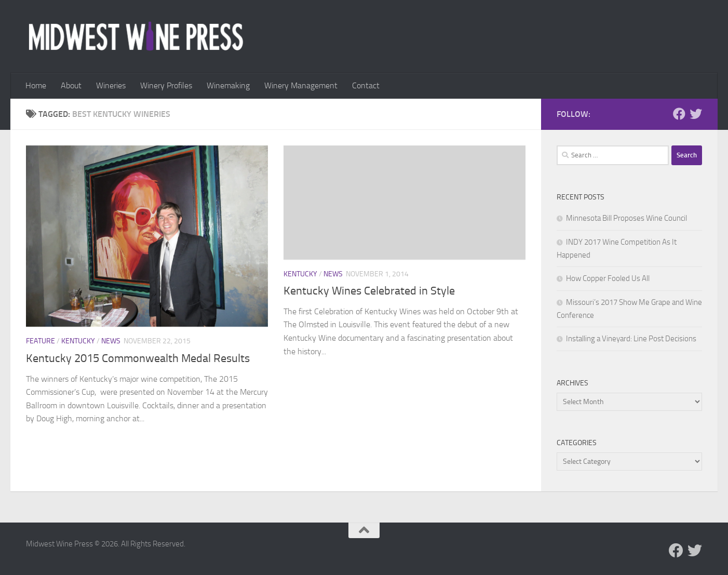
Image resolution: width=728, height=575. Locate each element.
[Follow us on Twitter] (696, 114)
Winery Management (301, 85)
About (71, 85)
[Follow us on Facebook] (679, 114)
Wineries (111, 85)
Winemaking (228, 85)
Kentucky (78, 341)
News (111, 341)
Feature (41, 341)
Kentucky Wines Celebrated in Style (369, 291)
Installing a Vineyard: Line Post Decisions (631, 339)
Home (36, 85)
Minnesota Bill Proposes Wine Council (626, 218)
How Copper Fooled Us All (608, 278)
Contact (366, 85)
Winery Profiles (166, 85)
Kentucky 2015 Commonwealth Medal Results (138, 358)
